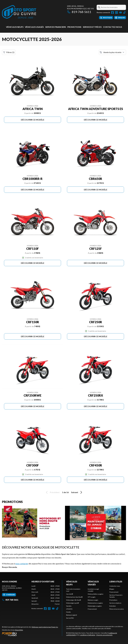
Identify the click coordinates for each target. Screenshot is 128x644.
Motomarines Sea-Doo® (74, 597)
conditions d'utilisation (88, 635)
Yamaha (69, 606)
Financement (92, 609)
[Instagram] (116, 12)
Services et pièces (92, 27)
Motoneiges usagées (95, 606)
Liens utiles (116, 582)
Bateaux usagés (93, 600)
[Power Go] (30, 634)
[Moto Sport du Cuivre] (19, 12)
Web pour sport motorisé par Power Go (45, 627)
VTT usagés (92, 597)
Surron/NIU (70, 618)
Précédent (52, 492)
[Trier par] (112, 52)
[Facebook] (112, 12)
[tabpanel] (45, 595)
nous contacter (22, 564)
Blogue (112, 589)
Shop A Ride (19, 630)
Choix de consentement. (104, 635)
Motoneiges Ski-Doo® (73, 600)
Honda (68, 612)
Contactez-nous (112, 27)
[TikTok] (124, 12)
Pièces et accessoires (117, 609)
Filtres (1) (9, 52)
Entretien (113, 606)
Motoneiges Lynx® (72, 603)
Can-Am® (69, 594)
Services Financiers (56, 27)
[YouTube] (120, 12)
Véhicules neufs (15, 27)
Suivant (77, 492)
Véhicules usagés (34, 27)
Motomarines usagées (95, 603)
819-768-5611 (79, 12)
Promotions (74, 27)
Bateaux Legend (71, 615)
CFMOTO (69, 609)
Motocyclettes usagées (96, 594)
